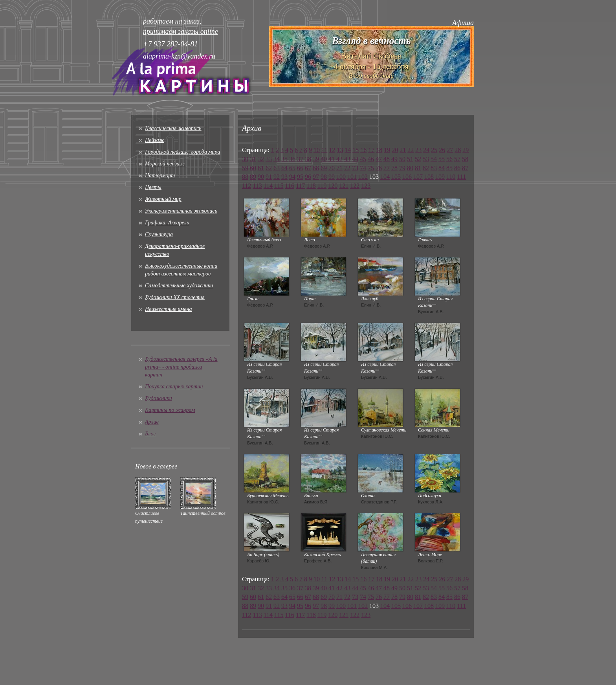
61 (261, 168)
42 (339, 159)
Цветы (153, 187)
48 (387, 159)
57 (457, 159)
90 (261, 177)
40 (324, 159)
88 (245, 177)
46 (371, 159)
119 (322, 186)
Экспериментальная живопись (181, 211)
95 (300, 177)
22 (411, 150)
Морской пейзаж (165, 164)
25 (434, 150)
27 (450, 150)
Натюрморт (160, 175)
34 (277, 159)
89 (253, 177)
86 (457, 168)
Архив (152, 422)
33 (269, 159)
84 (442, 168)
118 (311, 186)
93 (284, 177)
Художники (159, 398)
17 (371, 150)
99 (332, 177)
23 (418, 150)
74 (363, 168)
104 (385, 177)
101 (352, 177)
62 (269, 168)
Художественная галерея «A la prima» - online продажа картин (181, 367)
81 (418, 168)
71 (339, 168)
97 (316, 177)
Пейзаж (155, 140)
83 (434, 168)
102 (363, 177)
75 (371, 168)
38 (308, 159)
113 (257, 186)
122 (355, 186)
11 (324, 150)
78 (394, 168)
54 (434, 159)
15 (356, 150)
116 (290, 186)
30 (245, 159)
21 (403, 150)
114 (268, 186)
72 (347, 168)
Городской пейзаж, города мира (182, 152)
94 (292, 177)
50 (402, 159)
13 (340, 150)
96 (308, 177)
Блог (150, 434)
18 (379, 150)
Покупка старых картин (174, 387)
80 (410, 168)
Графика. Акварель (167, 223)
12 (332, 150)
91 (269, 177)
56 (449, 159)
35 (284, 159)
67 (308, 168)
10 (317, 150)
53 (426, 159)
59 (245, 168)
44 (355, 159)
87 (465, 168)
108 (429, 177)
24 (426, 150)
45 (363, 159)
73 (355, 168)
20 (395, 150)
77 (387, 168)
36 (292, 159)
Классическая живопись (173, 128)
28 (458, 150)
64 (284, 168)
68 (316, 168)
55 (442, 159)
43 (347, 159)
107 (418, 177)
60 (253, 168)
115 (279, 186)
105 (396, 177)
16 (363, 150)
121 (344, 186)
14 (348, 150)
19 (387, 150)
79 (402, 168)
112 (247, 186)
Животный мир (163, 199)
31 (253, 159)
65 (292, 168)
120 (333, 186)
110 (451, 177)
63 (277, 168)
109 (440, 177)
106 (407, 177)
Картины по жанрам (170, 410)
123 (366, 186)
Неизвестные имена (168, 309)
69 (324, 168)
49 (394, 159)
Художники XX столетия (175, 297)
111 (461, 177)
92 (277, 177)
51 (410, 159)
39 (316, 159)
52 (418, 159)
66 (300, 168)
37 (300, 159)
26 (442, 150)
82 (426, 168)
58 (465, 159)
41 (332, 159)
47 (379, 159)
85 (449, 168)
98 (324, 177)
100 (341, 177)
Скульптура (159, 234)
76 (379, 168)
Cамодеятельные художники (179, 286)
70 (332, 168)
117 (300, 186)
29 (466, 150)
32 (261, 159)
